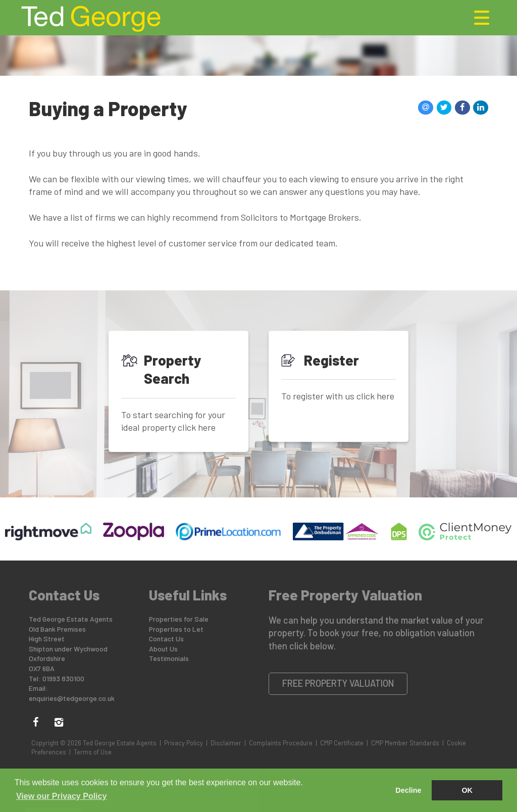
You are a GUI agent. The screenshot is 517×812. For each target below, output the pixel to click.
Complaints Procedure (281, 743)
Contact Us (166, 639)
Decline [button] (408, 790)
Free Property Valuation (338, 683)
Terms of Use (93, 752)
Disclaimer (226, 743)
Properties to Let (176, 629)
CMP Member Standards (405, 743)
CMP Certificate (342, 743)
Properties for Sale (179, 619)
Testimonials (169, 658)
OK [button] (467, 790)
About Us (163, 649)
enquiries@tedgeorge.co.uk (72, 698)
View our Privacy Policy (61, 796)
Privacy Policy (184, 743)
